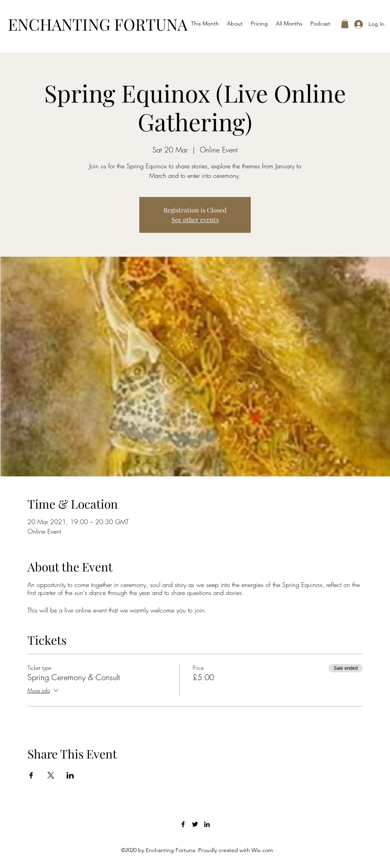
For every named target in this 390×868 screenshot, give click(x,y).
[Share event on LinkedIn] (70, 775)
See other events (195, 219)
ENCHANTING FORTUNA (98, 24)
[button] (345, 24)
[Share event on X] (51, 775)
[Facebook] (183, 824)
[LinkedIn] (207, 824)
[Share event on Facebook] (31, 775)
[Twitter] (195, 824)
